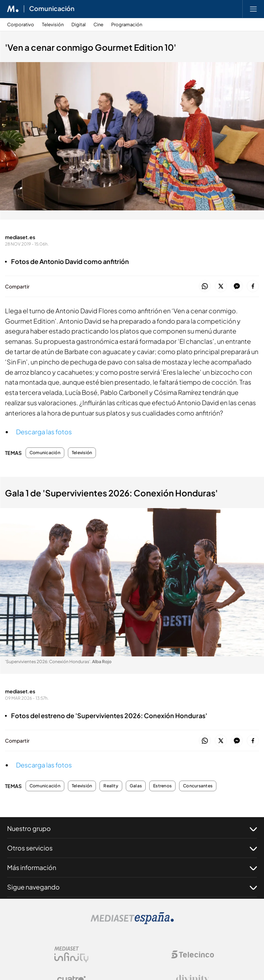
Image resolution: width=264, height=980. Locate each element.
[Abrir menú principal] (253, 9)
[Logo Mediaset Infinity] (71, 954)
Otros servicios (132, 848)
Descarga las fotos (44, 432)
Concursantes (198, 786)
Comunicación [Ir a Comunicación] (52, 9)
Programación (127, 25)
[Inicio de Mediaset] (13, 9)
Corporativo (21, 25)
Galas (136, 786)
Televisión (53, 25)
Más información (132, 868)
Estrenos (162, 786)
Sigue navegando (132, 887)
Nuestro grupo (132, 828)
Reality (111, 786)
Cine (98, 25)
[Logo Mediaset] (132, 922)
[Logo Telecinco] (193, 954)
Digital (79, 25)
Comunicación (45, 453)
